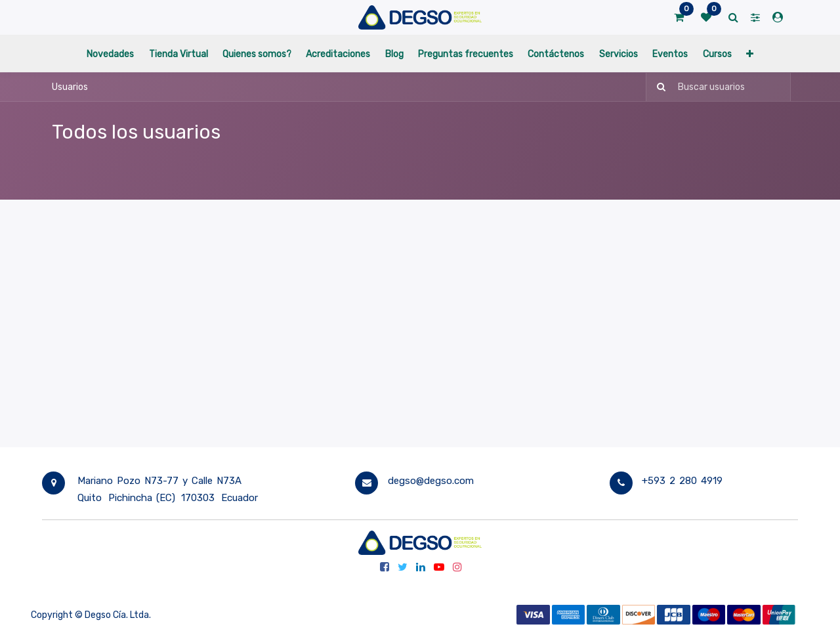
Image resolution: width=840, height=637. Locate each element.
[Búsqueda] (657, 87)
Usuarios (70, 87)
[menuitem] (110, 54)
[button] (750, 54)
